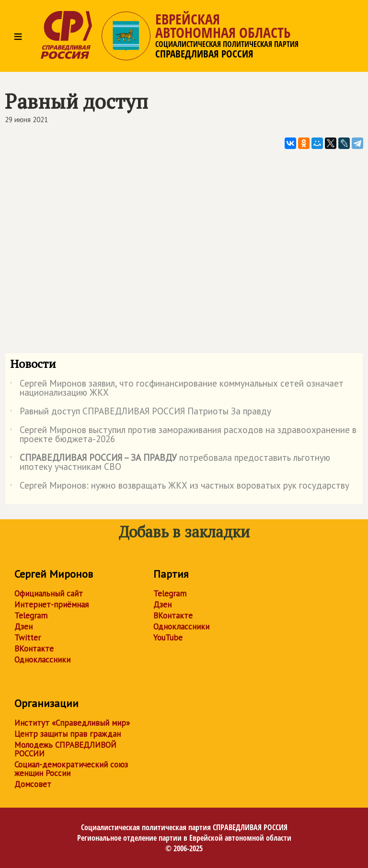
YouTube (168, 638)
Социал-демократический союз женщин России (71, 769)
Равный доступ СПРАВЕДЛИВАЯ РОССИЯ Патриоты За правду (141, 413)
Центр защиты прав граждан (68, 734)
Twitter (28, 638)
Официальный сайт (49, 594)
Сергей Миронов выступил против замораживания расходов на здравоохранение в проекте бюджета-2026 (183, 435)
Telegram (31, 616)
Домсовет (33, 784)
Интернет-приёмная (52, 605)
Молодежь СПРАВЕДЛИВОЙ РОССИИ (65, 749)
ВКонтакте (34, 649)
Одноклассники (42, 660)
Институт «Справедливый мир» (72, 723)
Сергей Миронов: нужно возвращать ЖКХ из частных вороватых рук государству (180, 487)
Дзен (23, 627)
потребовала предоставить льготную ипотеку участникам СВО (170, 463)
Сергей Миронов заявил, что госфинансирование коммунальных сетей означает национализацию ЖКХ (177, 388)
